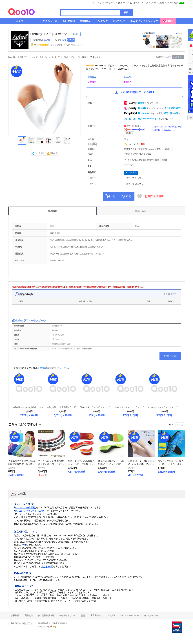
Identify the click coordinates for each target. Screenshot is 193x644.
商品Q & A (140, 211)
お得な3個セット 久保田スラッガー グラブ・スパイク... (63, 407)
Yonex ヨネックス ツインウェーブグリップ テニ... (96, 407)
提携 (83, 615)
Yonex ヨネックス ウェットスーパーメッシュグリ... (164, 407)
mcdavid (90, 66)
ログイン (98, 3)
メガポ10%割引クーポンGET (134, 92)
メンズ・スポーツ (39, 57)
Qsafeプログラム (151, 615)
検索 (126, 13)
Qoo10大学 (172, 3)
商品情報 (52, 211)
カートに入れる (118, 196)
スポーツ (56, 57)
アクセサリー (96, 57)
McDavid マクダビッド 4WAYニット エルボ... (29, 407)
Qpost (136, 3)
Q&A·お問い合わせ (74, 45)
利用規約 (28, 615)
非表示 (173, 294)
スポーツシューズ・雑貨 (75, 57)
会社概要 (15, 615)
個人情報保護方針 (46, 615)
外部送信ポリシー (67, 615)
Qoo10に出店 (157, 3)
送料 (92, 144)
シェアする (39, 153)
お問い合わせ (170, 356)
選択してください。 (137, 178)
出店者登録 (95, 615)
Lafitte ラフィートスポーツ (49, 34)
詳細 (128, 133)
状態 (21, 301)
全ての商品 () (42, 40)
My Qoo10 (110, 3)
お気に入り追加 (150, 196)
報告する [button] (54, 153)
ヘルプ (145, 3)
